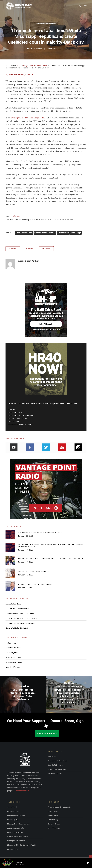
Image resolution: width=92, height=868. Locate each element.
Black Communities (24, 233)
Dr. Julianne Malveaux (14, 662)
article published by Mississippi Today (28, 118)
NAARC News (14, 422)
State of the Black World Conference (20, 613)
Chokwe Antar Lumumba (45, 233)
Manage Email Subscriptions (19, 824)
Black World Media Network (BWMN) (22, 845)
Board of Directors (55, 765)
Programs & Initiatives (57, 769)
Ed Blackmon (63, 233)
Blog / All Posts (54, 828)
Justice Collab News (13, 604)
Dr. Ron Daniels (11, 643)
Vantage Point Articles (16, 841)
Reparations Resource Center (17, 609)
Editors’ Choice (54, 824)
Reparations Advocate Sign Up (21, 425)
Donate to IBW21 (14, 811)
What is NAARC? (15, 413)
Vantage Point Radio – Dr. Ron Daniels (20, 623)
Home (19, 65)
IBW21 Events (53, 811)
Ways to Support (47, 734)
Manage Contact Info (16, 828)
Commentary (53, 820)
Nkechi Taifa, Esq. (13, 667)
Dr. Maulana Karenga (14, 657)
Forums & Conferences (18, 419)
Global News (53, 815)
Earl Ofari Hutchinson (14, 648)
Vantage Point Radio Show (18, 836)
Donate (12, 410)
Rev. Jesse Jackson (13, 653)
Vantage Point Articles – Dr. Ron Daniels (21, 618)
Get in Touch (12, 807)
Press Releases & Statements (59, 807)
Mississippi (76, 233)
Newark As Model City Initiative (18, 628)
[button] (85, 6)
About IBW (52, 757)
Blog (25, 65)
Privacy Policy (13, 849)
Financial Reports (55, 774)
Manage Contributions (16, 815)
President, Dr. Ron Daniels (58, 761)
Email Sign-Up (13, 820)
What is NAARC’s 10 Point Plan (21, 416)
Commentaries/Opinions (46, 24)
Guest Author (36, 49)
